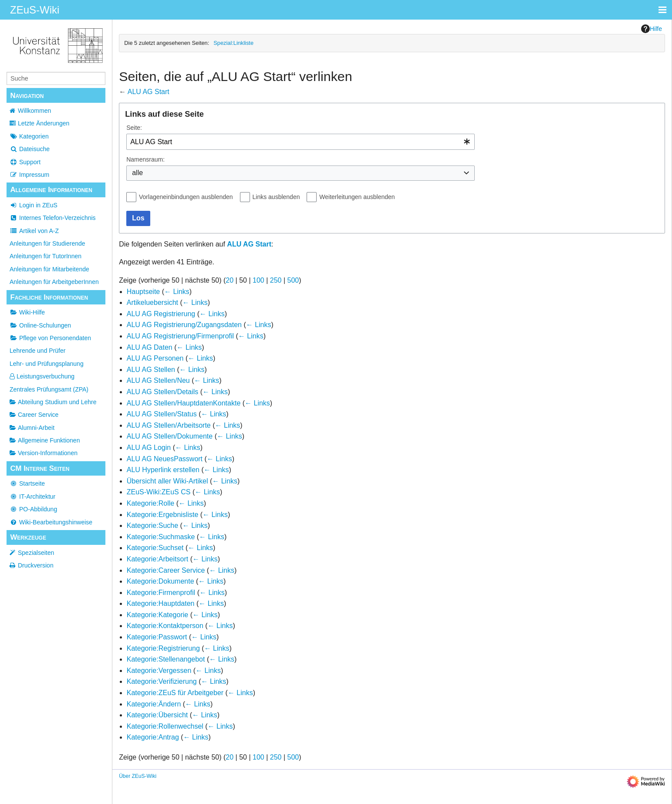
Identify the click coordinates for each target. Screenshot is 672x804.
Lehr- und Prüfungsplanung (47, 364)
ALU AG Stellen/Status (162, 414)
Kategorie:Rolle (150, 503)
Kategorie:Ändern (154, 704)
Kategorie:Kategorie (157, 615)
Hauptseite (144, 292)
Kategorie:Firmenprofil (161, 593)
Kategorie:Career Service (166, 570)
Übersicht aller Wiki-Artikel (167, 481)
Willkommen (34, 111)
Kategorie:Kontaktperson (165, 626)
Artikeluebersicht (152, 302)
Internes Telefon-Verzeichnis (53, 218)
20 (230, 280)
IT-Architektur (32, 497)
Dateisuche (30, 149)
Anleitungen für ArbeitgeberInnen (54, 282)
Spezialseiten (36, 553)
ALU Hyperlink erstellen (163, 470)
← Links (177, 292)
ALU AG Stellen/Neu (158, 380)
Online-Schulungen (40, 325)
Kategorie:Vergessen (159, 671)
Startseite (27, 483)
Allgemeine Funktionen (45, 440)
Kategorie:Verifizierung (162, 681)
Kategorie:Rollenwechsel (165, 726)
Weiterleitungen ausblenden (357, 197)
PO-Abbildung (33, 509)
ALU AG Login (149, 448)
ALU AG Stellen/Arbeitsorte (169, 425)
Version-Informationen (44, 453)
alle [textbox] (137, 173)
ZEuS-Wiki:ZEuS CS (159, 492)
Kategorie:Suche (152, 525)
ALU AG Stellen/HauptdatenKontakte (184, 403)
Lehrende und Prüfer (37, 351)
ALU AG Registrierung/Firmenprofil (180, 336)
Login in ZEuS (34, 205)
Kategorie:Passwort (157, 637)
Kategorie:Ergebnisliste (163, 515)
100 (258, 280)
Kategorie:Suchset (155, 548)
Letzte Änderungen (44, 123)
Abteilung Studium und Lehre (53, 402)
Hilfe (652, 29)
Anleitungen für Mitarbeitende (49, 269)
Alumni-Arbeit (32, 428)
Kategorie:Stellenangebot (166, 659)
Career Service (34, 415)
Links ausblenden (276, 197)
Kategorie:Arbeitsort (157, 559)
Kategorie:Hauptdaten (161, 603)
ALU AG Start (149, 92)
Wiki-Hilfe (27, 312)
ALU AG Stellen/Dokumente (170, 436)
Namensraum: (145, 159)
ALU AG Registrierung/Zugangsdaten (184, 325)
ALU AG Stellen (151, 370)
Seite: (134, 128)
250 (276, 280)
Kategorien (29, 136)
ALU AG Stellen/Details (163, 392)
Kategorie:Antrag (153, 737)
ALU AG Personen (155, 358)
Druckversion (36, 565)
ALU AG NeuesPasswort (165, 459)
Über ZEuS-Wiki (138, 776)
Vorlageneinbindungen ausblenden (186, 197)
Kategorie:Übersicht (157, 715)
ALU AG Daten (150, 347)
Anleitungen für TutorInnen (46, 256)
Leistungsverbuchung (42, 376)
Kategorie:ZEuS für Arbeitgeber (175, 693)
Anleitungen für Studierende (47, 243)
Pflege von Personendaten (50, 338)
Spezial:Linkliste (233, 43)
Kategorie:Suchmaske (161, 537)
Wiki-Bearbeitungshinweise (51, 522)
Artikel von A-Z (34, 231)
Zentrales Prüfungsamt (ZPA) (49, 389)
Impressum (29, 175)
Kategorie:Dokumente (160, 581)
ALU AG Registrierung (161, 314)
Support (25, 162)
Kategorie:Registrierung (163, 648)
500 (293, 280)
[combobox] (301, 142)
